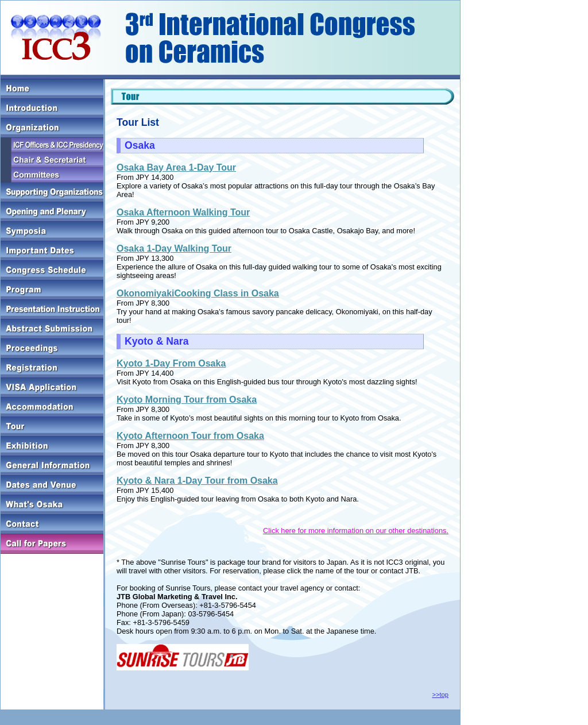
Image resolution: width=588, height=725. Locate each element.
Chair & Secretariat (52, 160)
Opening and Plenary (52, 212)
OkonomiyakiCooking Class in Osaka (198, 293)
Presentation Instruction (52, 310)
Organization (52, 128)
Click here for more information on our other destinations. (356, 531)
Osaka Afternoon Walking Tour (183, 212)
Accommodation (52, 407)
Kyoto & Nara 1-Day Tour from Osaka (197, 481)
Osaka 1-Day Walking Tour (174, 248)
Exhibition (52, 446)
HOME (52, 89)
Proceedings (52, 349)
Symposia (52, 232)
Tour (52, 427)
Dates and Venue (52, 485)
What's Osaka (52, 505)
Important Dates (52, 251)
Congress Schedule (52, 271)
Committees (52, 175)
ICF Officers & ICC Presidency (52, 145)
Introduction (52, 109)
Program (52, 290)
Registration (52, 368)
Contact (52, 525)
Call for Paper (52, 544)
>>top (440, 695)
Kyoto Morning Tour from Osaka (187, 400)
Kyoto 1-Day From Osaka (171, 363)
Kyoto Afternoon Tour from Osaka (190, 436)
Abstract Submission (52, 329)
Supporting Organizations (52, 192)
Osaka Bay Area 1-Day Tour (176, 167)
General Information (52, 466)
